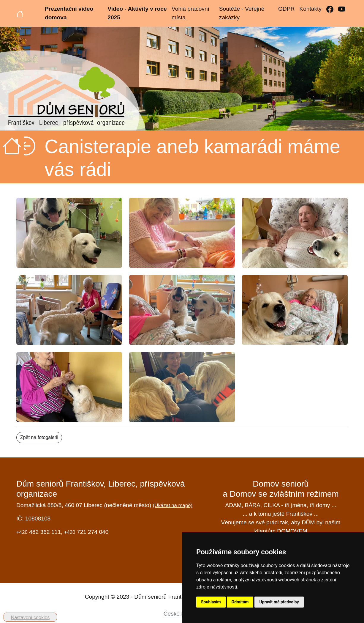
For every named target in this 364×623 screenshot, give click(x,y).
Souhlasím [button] (211, 602)
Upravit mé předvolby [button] (279, 602)
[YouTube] (342, 9)
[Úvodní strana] (20, 13)
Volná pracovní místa (190, 13)
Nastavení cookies (30, 618)
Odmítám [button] (240, 602)
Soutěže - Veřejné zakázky (242, 13)
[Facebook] (330, 9)
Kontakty (310, 9)
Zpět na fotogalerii (39, 437)
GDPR (286, 9)
